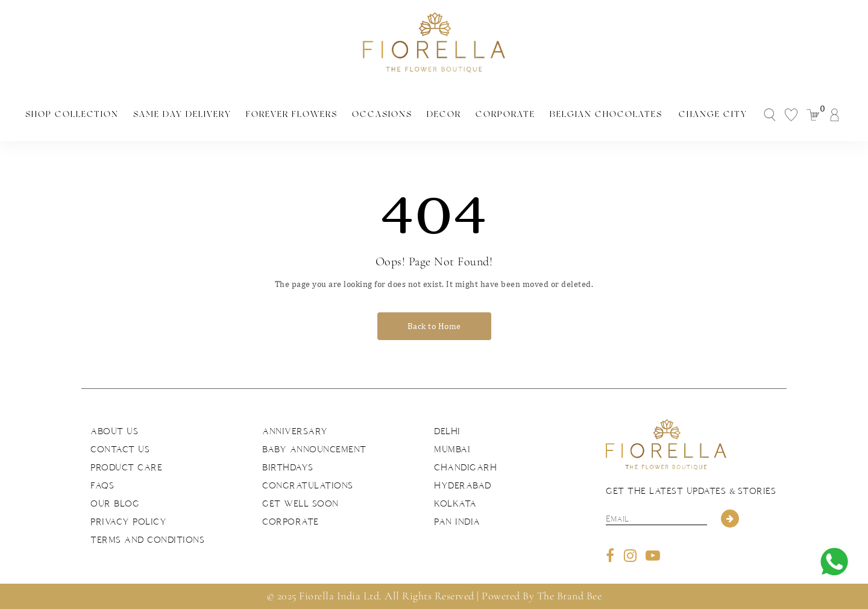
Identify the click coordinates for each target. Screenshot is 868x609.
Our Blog (115, 503)
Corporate (505, 114)
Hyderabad (463, 485)
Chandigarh (465, 467)
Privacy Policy (128, 522)
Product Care (126, 467)
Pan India (457, 522)
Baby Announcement (314, 449)
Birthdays (288, 467)
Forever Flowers (292, 114)
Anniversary (295, 431)
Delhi (447, 431)
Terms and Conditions (147, 540)
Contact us (120, 449)
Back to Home (434, 326)
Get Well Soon (300, 503)
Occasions (382, 114)
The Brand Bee (570, 596)
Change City (713, 114)
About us (114, 431)
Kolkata (455, 503)
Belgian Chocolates (606, 114)
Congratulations (308, 485)
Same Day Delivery (182, 114)
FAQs (102, 485)
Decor (444, 114)
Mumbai (452, 449)
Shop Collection (72, 114)
